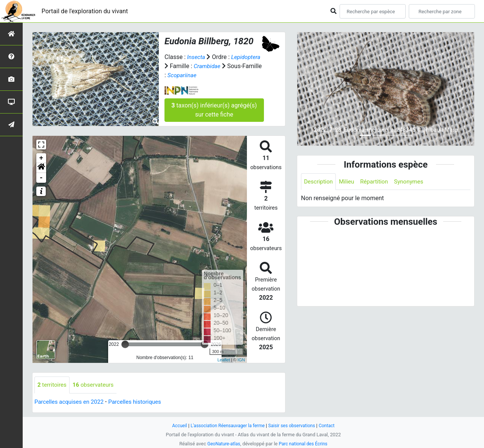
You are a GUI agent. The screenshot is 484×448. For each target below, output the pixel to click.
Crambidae (208, 66)
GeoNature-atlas (222, 444)
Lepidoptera (248, 57)
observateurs (96, 385)
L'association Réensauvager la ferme (226, 425)
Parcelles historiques (141, 402)
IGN (241, 360)
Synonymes (414, 182)
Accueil (175, 425)
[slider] (125, 344)
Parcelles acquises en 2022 (71, 402)
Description (319, 182)
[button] (41, 168)
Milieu (349, 182)
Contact (331, 425)
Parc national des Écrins (304, 444)
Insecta (197, 57)
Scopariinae (183, 75)
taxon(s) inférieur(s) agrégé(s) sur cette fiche (214, 110)
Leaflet (224, 360)
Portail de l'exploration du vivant (90, 11)
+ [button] (41, 158)
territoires (53, 385)
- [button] (41, 178)
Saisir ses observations (294, 425)
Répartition (378, 182)
